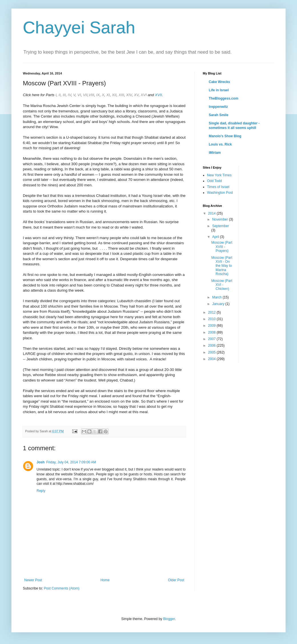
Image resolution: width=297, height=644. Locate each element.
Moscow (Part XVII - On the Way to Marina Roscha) (222, 266)
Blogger (169, 619)
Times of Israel (218, 187)
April (216, 237)
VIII (91, 95)
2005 (212, 352)
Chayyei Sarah (79, 28)
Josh (41, 462)
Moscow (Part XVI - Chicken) (222, 285)
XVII (159, 95)
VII (85, 95)
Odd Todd (214, 181)
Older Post (176, 580)
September (221, 226)
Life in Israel (219, 90)
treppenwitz (218, 107)
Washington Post (220, 193)
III (64, 95)
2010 (212, 319)
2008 (212, 332)
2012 (212, 312)
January (219, 304)
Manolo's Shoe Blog (225, 136)
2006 (212, 346)
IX (98, 95)
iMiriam (215, 153)
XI (108, 95)
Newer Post (33, 580)
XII (114, 95)
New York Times (219, 175)
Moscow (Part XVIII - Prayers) (222, 247)
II (59, 95)
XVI (144, 95)
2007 (212, 339)
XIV (129, 95)
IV (70, 95)
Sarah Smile (219, 115)
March (217, 297)
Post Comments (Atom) (62, 588)
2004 (212, 359)
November (221, 219)
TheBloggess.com (223, 98)
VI (79, 95)
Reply (41, 491)
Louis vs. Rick (220, 144)
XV (136, 95)
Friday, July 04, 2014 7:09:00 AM (71, 462)
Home (105, 580)
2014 (212, 213)
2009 (212, 326)
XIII (121, 95)
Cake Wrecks (219, 82)
